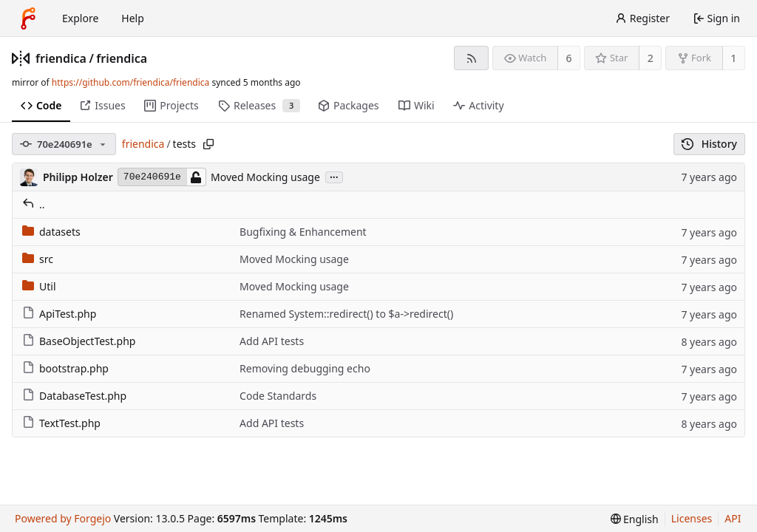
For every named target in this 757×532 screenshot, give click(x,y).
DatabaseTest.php (74, 396)
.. (34, 204)
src (38, 259)
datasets (51, 232)
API (733, 518)
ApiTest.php (59, 314)
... (334, 176)
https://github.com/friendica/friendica (130, 82)
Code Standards (278, 396)
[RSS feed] (471, 58)
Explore (80, 18)
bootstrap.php (65, 368)
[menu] (635, 519)
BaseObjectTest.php (79, 341)
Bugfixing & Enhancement (303, 232)
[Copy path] (208, 144)
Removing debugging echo (305, 368)
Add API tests (272, 341)
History (709, 144)
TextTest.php (61, 423)
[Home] (28, 18)
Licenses (692, 518)
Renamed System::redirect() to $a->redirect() (346, 314)
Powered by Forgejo (63, 518)
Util (39, 286)
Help (133, 18)
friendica (61, 58)
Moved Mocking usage (265, 177)
